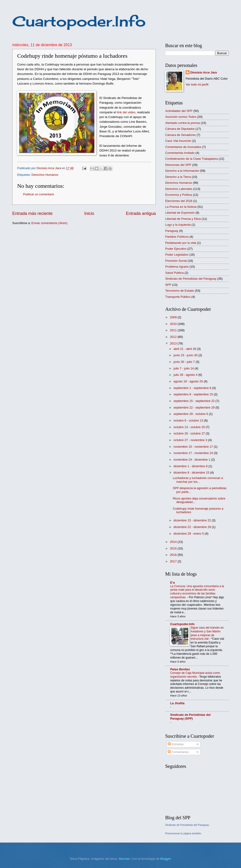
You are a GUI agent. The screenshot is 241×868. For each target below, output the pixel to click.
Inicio (89, 213)
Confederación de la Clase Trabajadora (192, 159)
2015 (174, 548)
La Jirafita (177, 703)
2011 (174, 330)
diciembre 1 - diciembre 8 (191, 466)
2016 (174, 555)
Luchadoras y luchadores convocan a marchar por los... (198, 480)
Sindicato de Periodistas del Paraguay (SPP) (190, 717)
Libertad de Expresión (180, 213)
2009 (174, 317)
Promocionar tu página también (183, 833)
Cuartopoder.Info (79, 21)
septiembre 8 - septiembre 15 (194, 394)
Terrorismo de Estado (180, 291)
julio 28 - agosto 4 (186, 375)
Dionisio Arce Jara (204, 72)
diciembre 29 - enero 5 (189, 534)
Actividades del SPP (179, 111)
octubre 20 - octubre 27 (190, 433)
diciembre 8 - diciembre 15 (192, 473)
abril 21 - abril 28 (185, 349)
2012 (174, 337)
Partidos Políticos (177, 237)
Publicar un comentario (39, 194)
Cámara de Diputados (180, 129)
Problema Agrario (177, 267)
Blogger (165, 859)
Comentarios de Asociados (183, 147)
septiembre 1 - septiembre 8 (193, 388)
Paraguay (172, 231)
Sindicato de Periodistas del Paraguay (191, 279)
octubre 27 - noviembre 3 (191, 440)
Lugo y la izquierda (178, 225)
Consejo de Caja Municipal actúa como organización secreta (195, 675)
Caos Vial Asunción (178, 141)
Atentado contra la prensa (183, 123)
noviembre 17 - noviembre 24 (194, 453)
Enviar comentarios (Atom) (49, 223)
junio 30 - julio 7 (185, 362)
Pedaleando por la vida (181, 243)
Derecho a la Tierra (178, 177)
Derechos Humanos (45, 175)
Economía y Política (179, 195)
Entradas (176, 744)
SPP (168, 285)
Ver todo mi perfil (197, 84)
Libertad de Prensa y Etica (183, 219)
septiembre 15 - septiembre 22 (194, 401)
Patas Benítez (180, 669)
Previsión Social (176, 261)
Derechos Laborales (179, 189)
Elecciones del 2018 (179, 201)
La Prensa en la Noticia (181, 207)
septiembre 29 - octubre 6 (191, 414)
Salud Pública (175, 273)
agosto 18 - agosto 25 (189, 381)
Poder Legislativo (177, 255)
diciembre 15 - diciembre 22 (193, 520)
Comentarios (178, 752)
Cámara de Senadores (181, 135)
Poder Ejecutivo (176, 249)
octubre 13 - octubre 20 (190, 427)
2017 (174, 561)
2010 (174, 324)
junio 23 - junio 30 (186, 355)
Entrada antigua (141, 213)
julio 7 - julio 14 (184, 368)
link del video (126, 112)
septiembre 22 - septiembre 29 (194, 407)
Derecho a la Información (182, 171)
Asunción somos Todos (181, 117)
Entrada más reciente (32, 213)
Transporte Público (178, 297)
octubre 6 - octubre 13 (189, 420)
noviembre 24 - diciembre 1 (192, 460)
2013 (174, 343)
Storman (124, 859)
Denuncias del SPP (178, 165)
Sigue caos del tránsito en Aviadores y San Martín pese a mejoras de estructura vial (207, 633)
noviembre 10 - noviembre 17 (194, 447)
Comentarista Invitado (180, 153)
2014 (174, 542)
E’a (172, 583)
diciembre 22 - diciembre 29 (193, 527)
